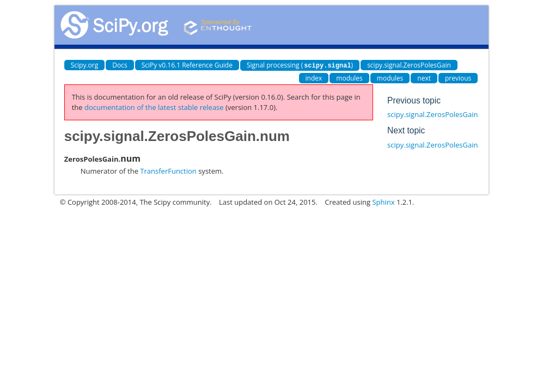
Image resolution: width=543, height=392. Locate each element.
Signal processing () (300, 65)
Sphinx (383, 201)
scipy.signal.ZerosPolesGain (409, 65)
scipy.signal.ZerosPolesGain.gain (440, 114)
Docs (120, 65)
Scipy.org (85, 65)
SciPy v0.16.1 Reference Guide (187, 65)
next (424, 78)
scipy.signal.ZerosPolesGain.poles (442, 144)
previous (458, 78)
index (314, 78)
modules (349, 78)
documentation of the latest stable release (154, 107)
